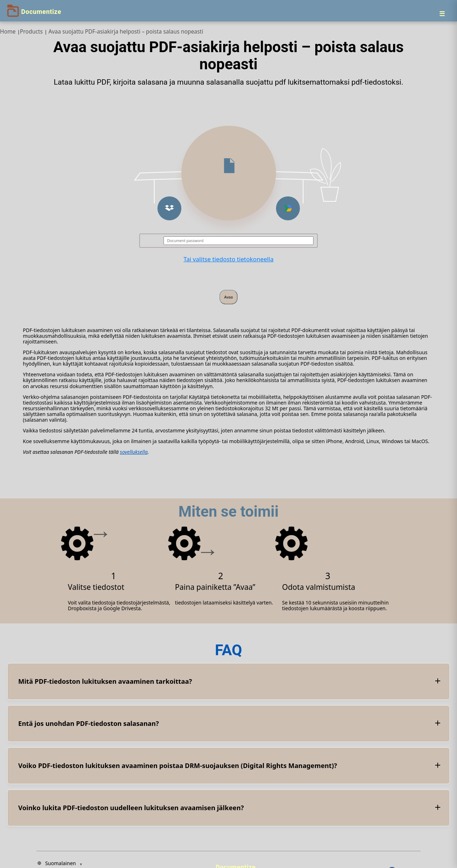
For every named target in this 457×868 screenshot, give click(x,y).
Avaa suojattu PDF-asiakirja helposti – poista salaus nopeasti (126, 32)
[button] (169, 208)
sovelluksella (134, 452)
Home (8, 32)
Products (31, 32)
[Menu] (442, 14)
